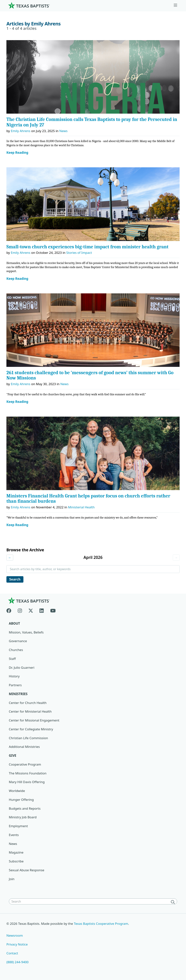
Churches (16, 650)
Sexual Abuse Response (27, 870)
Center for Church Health (28, 703)
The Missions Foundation (28, 773)
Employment (18, 826)
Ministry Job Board (23, 817)
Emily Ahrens (21, 131)
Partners (15, 685)
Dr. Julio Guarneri (22, 667)
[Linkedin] (42, 610)
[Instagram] (20, 610)
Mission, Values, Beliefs (26, 632)
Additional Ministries (24, 747)
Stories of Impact (79, 253)
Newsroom (15, 935)
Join (12, 879)
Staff (12, 659)
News (63, 131)
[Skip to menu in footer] (175, 5)
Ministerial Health (81, 507)
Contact (12, 953)
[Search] (174, 902)
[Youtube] (53, 610)
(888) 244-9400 (17, 962)
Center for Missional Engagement (34, 720)
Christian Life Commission (29, 738)
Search (15, 579)
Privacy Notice (17, 944)
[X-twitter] (31, 610)
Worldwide (17, 791)
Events (14, 835)
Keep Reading (17, 153)
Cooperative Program (25, 764)
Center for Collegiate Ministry (31, 729)
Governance (18, 641)
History (14, 676)
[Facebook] (10, 610)
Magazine (16, 852)
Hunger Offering (21, 800)
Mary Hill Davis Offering (27, 782)
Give (13, 755)
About (14, 623)
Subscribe (16, 861)
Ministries (18, 694)
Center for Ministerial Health (30, 711)
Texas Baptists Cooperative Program (101, 924)
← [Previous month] (10, 557)
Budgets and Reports (25, 808)
